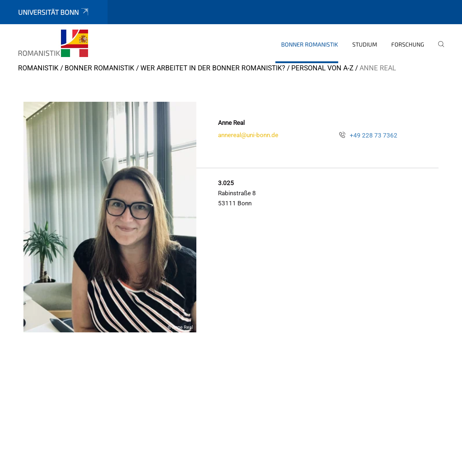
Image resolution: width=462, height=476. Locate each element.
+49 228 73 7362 (374, 135)
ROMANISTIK (38, 68)
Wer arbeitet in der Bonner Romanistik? (213, 68)
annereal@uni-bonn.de (248, 135)
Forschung (408, 44)
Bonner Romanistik (310, 44)
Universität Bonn (54, 12)
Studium (365, 44)
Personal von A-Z (322, 68)
